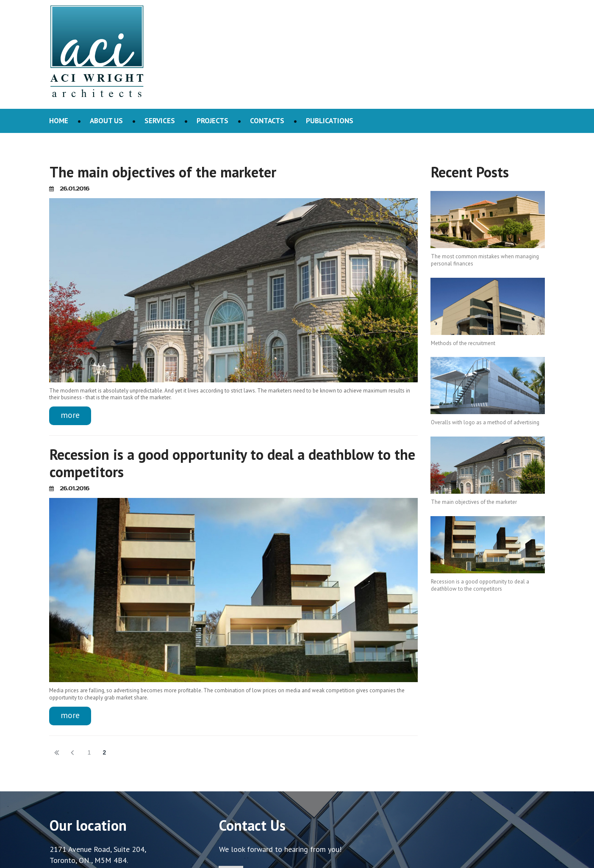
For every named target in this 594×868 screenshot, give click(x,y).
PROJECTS (212, 121)
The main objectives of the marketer (163, 172)
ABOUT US (106, 121)
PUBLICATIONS (330, 121)
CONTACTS (267, 121)
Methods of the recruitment (463, 343)
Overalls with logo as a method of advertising (485, 422)
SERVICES (160, 121)
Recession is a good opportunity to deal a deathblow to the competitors (232, 463)
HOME (59, 121)
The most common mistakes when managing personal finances (485, 260)
